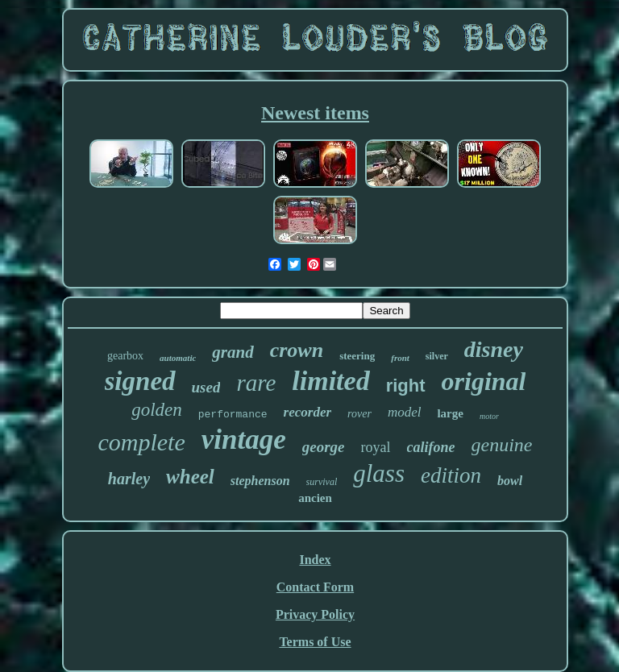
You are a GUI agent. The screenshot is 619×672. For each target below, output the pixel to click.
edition (451, 475)
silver (437, 356)
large (450, 413)
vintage (244, 440)
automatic (178, 358)
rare (256, 383)
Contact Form (315, 587)
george (324, 447)
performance (233, 415)
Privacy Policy (315, 614)
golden (157, 410)
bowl (510, 481)
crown (297, 350)
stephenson (260, 481)
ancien (315, 498)
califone (431, 447)
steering (357, 356)
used (206, 387)
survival (322, 482)
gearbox (125, 356)
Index (315, 560)
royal (376, 447)
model (405, 412)
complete (141, 442)
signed (140, 381)
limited (330, 381)
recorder (307, 412)
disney (494, 349)
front (400, 358)
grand (233, 352)
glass (379, 473)
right (406, 386)
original (484, 381)
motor (489, 416)
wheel (190, 477)
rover (359, 414)
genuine (502, 445)
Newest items (315, 113)
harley (129, 479)
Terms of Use (315, 642)
